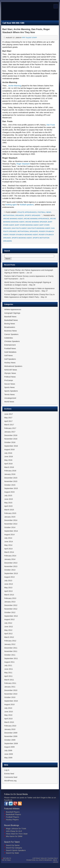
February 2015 (10, 513)
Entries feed (9, 774)
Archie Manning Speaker (36, 222)
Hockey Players (12, 820)
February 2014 (10, 556)
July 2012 (8, 623)
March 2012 (9, 637)
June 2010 (9, 712)
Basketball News (11, 320)
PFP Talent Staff (29, 38)
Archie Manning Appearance (36, 219)
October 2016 (10, 442)
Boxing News (10, 324)
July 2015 (8, 496)
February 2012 (10, 641)
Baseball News (10, 317)
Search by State (13, 853)
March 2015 (9, 510)
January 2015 (10, 517)
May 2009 (8, 758)
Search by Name (13, 845)
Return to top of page (6, 859)
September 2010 (11, 701)
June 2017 (9, 414)
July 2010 (8, 708)
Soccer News (10, 384)
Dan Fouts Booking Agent (39, 228)
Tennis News (9, 395)
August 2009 (9, 747)
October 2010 (10, 697)
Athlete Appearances (27, 212)
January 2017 (10, 432)
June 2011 (9, 669)
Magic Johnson (12, 829)
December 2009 (11, 733)
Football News (44, 212)
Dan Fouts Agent (19, 228)
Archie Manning (15, 86)
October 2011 (10, 655)
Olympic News (10, 373)
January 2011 (10, 687)
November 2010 (11, 694)
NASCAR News (11, 370)
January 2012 (10, 644)
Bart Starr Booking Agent (27, 225)
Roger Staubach (23, 164)
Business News (11, 331)
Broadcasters (10, 327)
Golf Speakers (10, 359)
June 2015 (9, 499)
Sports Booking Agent (22, 238)
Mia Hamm (10, 836)
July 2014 (8, 538)
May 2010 (8, 715)
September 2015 (11, 488)
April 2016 (8, 464)
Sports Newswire (28, 13)
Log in (7, 770)
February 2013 (10, 598)
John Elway (11, 831)
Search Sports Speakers (16, 850)
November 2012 (11, 609)
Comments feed (11, 777)
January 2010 (10, 729)
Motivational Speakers (14, 215)
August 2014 (9, 535)
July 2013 (8, 581)
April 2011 (8, 676)
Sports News (9, 387)
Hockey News (10, 363)
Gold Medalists (10, 352)
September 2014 (11, 531)
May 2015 (8, 503)
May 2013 (8, 588)
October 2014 (10, 527)
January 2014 (10, 559)
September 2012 (11, 616)
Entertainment (10, 345)
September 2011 (11, 658)
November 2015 (11, 481)
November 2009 (11, 736)
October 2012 (10, 612)
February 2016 (10, 471)
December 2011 (11, 648)
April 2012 (8, 634)
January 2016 (10, 474)
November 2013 (11, 566)
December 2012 (11, 605)
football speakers (27, 205)
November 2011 (11, 651)
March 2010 (9, 722)
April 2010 (8, 719)
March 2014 (9, 552)
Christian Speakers (12, 341)
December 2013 (11, 563)
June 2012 (9, 627)
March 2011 (9, 680)
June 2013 (9, 584)
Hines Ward (11, 834)
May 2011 (8, 673)
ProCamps (9, 380)
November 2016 (11, 439)
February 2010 (10, 726)
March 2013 (9, 595)
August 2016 (9, 450)
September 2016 (11, 446)
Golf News (8, 355)
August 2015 (9, 492)
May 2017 (8, 418)
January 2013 (10, 602)
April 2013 (8, 591)
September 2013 (11, 573)
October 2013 (10, 570)
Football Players (13, 817)
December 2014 (11, 520)
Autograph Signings (12, 313)
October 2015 (10, 485)
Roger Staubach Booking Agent (24, 235)
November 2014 (11, 524)
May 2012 (8, 630)
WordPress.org (10, 781)
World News (9, 402)
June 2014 (9, 542)
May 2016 (8, 460)
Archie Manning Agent (13, 219)
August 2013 (9, 577)
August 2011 (9, 662)
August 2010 (9, 704)
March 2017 (9, 425)
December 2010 (11, 690)
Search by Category (14, 848)
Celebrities (9, 338)
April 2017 (8, 421)
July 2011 (8, 665)
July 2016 (8, 453)
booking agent (11, 205)
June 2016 (9, 457)
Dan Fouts (51, 125)
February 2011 (10, 683)
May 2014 (8, 545)
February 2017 (10, 428)
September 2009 (11, 743)
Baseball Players (13, 812)
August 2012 (9, 619)
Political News (10, 377)
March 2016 (9, 467)
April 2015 (8, 506)
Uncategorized (10, 398)
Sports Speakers (33, 215)
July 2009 (8, 750)
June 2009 (9, 754)
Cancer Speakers (11, 334)
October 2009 (10, 740)
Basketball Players (14, 814)
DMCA (55, 860)
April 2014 (8, 549)
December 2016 (11, 435)
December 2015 (11, 478)
